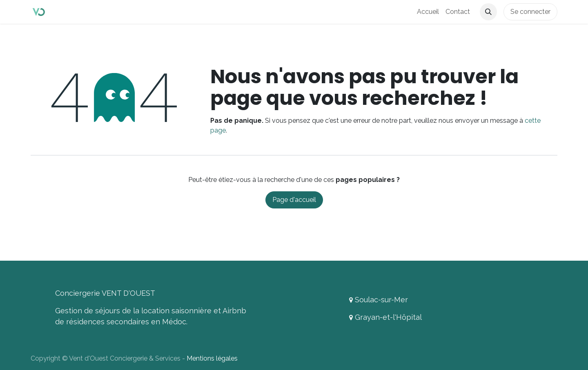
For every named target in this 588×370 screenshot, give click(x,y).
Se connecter (530, 12)
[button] (488, 12)
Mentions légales (212, 358)
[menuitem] (428, 12)
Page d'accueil (294, 200)
